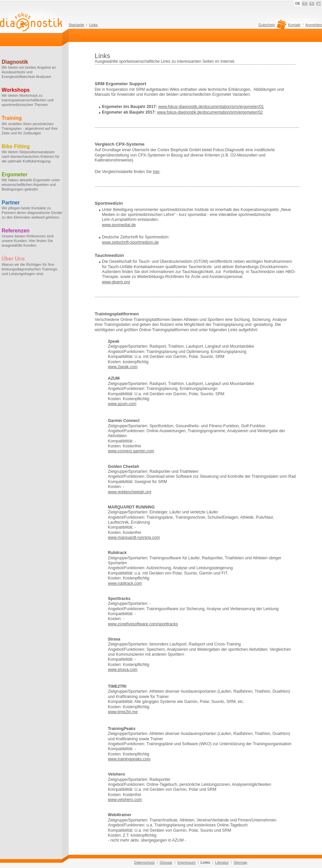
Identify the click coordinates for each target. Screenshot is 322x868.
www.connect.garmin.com (131, 451)
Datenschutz (145, 862)
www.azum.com (122, 404)
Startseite (76, 25)
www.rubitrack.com (125, 583)
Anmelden (314, 25)
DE (298, 3)
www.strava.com (123, 670)
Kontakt (294, 25)
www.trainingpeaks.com (129, 759)
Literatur (222, 862)
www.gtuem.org (116, 282)
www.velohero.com (125, 800)
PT (319, 3)
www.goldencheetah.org (129, 492)
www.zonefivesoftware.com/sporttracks (143, 624)
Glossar (166, 862)
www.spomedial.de (119, 225)
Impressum (187, 862)
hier (156, 172)
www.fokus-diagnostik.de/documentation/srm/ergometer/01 (211, 107)
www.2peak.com (123, 367)
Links (93, 25)
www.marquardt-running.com (134, 538)
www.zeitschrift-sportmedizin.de (130, 242)
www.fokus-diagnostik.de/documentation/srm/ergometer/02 (210, 112)
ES (312, 3)
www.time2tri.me (123, 712)
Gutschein (271, 26)
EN (305, 3)
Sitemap (240, 862)
